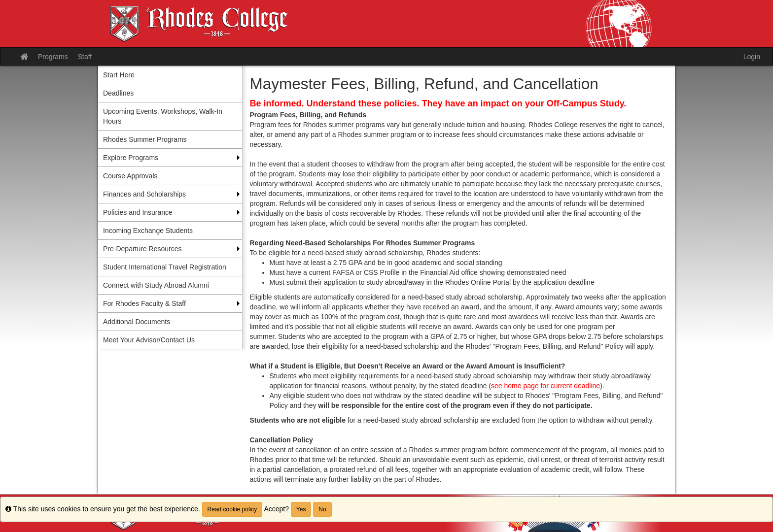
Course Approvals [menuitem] (130, 176)
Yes (301, 509)
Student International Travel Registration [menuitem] (165, 267)
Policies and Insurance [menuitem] (138, 212)
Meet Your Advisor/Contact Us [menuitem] (149, 340)
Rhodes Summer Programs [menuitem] (145, 139)
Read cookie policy (232, 509)
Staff (85, 57)
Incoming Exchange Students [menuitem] (148, 231)
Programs (53, 57)
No (322, 509)
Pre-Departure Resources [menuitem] (142, 249)
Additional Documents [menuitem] (137, 322)
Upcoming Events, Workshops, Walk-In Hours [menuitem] (163, 116)
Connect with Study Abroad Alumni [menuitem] (156, 285)
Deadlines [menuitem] (118, 93)
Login (752, 57)
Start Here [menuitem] (119, 75)
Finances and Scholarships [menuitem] (144, 194)
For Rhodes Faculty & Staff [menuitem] (144, 303)
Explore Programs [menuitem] (131, 158)
